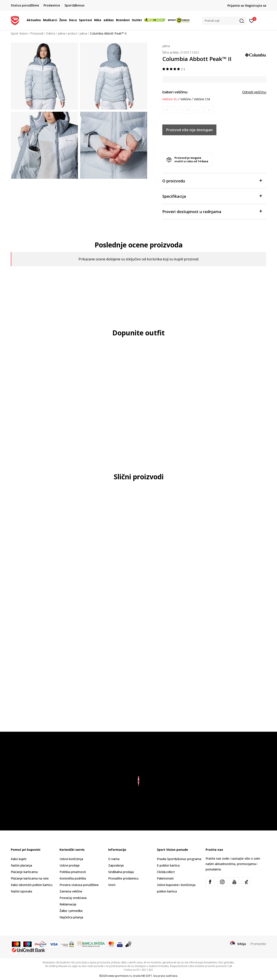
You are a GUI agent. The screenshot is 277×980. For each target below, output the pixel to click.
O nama (114, 859)
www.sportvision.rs (120, 976)
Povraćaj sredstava (73, 898)
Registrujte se (256, 6)
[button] (224, 21)
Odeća (51, 33)
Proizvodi (37, 33)
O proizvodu (212, 181)
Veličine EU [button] (170, 99)
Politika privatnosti (73, 872)
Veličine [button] (186, 99)
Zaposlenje (116, 865)
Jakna (83, 33)
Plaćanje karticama (24, 872)
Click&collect (166, 872)
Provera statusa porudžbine (79, 885)
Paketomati (165, 878)
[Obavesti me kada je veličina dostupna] (167, 110)
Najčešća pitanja (71, 917)
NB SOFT (147, 976)
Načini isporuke (22, 891)
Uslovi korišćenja (71, 859)
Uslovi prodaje (70, 865)
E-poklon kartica (168, 865)
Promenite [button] (258, 944)
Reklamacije (68, 904)
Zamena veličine (71, 891)
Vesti (112, 885)
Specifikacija (212, 196)
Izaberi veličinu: (175, 92)
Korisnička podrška (73, 878)
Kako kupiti (19, 859)
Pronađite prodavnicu (123, 878)
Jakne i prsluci (67, 33)
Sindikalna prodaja (121, 872)
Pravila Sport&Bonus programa (179, 859)
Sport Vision (19, 33)
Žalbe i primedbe (71, 911)
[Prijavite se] (252, 21)
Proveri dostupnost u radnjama (212, 211)
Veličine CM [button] (202, 99)
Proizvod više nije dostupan (189, 130)
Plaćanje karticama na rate (30, 878)
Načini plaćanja (21, 865)
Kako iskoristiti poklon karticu (32, 885)
